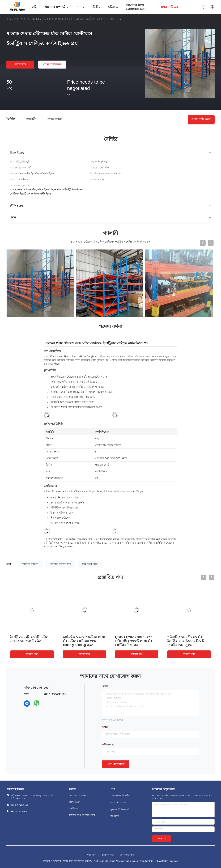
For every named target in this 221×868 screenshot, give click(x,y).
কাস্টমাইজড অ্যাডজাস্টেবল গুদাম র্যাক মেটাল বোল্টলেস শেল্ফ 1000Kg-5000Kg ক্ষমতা (84, 641)
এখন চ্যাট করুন (52, 64)
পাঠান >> (162, 839)
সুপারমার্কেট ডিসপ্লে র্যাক (120, 810)
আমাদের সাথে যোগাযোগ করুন (82, 815)
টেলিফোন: (109, 745)
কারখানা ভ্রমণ (75, 802)
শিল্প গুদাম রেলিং (90, 564)
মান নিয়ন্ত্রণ (73, 808)
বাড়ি (9, 19)
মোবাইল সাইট (108, 855)
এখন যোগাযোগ (116, 764)
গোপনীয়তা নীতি (127, 855)
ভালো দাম (20, 64)
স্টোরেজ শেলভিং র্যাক (60, 564)
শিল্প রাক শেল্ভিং (30, 564)
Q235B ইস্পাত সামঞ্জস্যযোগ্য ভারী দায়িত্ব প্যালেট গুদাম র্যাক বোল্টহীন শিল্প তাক (134, 641)
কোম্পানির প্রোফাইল (77, 795)
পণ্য (16, 19)
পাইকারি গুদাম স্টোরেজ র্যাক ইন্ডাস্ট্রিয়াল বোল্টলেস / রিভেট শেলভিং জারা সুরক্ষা (186, 641)
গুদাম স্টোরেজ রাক (30, 19)
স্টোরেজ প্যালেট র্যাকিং (120, 796)
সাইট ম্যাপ (91, 855)
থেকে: (106, 727)
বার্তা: (106, 686)
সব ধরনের (115, 816)
